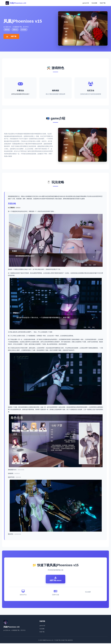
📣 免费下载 (11, 36)
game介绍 (86, 3)
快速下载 (103, 3)
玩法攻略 (94, 3)
